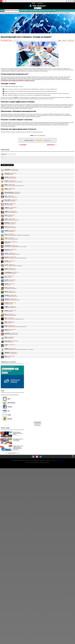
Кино (18, 13)
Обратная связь (42, 11)
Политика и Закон (43, 13)
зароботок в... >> (52, 145)
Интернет (12, 13)
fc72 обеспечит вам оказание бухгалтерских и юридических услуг (18, 81)
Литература (24, 13)
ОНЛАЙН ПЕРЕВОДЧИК (33, 11)
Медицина (27, 13)
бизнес (16, 97)
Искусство (16, 13)
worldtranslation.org (60, 460)
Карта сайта (49, 11)
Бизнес (3, 13)
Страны (58, 13)
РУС (1, 1)
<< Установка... (23, 145)
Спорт (56, 13)
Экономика (6, 13)
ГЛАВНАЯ (2, 11)
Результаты (38, 425)
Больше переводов (24, 11)
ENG (6, 1)
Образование (39, 13)
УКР (4, 1)
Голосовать (37, 423)
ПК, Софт (20, 13)
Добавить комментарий (7, 165)
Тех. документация (67, 13)
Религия (54, 13)
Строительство (62, 13)
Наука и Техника (34, 13)
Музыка (30, 13)
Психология (50, 13)
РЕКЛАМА (54, 11)
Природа (47, 13)
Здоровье (9, 13)
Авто (1, 13)
